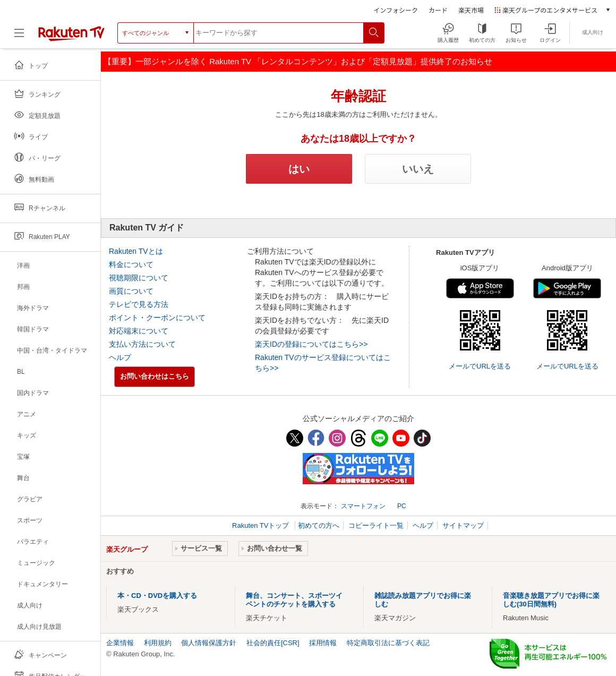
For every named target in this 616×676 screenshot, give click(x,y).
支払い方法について (142, 344)
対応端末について (139, 331)
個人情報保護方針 (209, 643)
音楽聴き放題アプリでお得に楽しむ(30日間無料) (551, 600)
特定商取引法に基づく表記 (388, 643)
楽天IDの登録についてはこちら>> (311, 344)
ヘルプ (120, 357)
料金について (131, 264)
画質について (131, 291)
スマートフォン (363, 506)
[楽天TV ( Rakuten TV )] (71, 39)
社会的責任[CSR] (273, 643)
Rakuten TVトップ (262, 525)
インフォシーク (396, 10)
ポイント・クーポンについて (157, 318)
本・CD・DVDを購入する (157, 596)
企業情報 (120, 643)
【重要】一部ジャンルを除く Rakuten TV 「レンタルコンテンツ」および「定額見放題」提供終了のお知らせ (298, 61)
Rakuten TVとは (136, 251)
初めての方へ (319, 525)
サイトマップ (463, 525)
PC (402, 506)
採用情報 (323, 643)
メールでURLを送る (480, 366)
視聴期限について (139, 278)
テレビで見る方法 (139, 304)
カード (438, 10)
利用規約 (158, 643)
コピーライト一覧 (376, 525)
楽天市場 (471, 10)
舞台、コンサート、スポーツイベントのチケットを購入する (294, 600)
